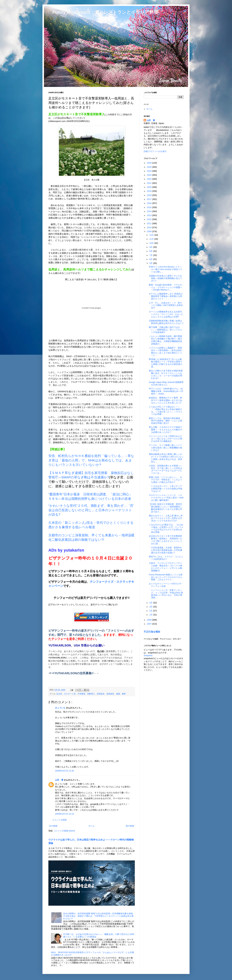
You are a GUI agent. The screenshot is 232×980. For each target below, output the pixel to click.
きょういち (60, 708)
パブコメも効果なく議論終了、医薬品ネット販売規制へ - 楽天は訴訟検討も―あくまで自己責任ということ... (165, 351)
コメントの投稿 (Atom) (64, 831)
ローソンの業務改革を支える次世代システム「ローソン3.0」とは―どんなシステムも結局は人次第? (166, 314)
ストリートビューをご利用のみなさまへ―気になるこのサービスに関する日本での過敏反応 (165, 439)
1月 (151, 615)
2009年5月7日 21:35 (65, 771)
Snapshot (148, 655)
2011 (150, 223)
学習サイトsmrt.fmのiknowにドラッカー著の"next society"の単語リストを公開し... (165, 269)
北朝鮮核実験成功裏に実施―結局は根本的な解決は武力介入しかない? (166, 322)
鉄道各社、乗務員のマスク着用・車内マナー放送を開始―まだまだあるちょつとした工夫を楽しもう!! (165, 400)
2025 (150, 167)
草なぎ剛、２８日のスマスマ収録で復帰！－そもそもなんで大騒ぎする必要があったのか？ (165, 430)
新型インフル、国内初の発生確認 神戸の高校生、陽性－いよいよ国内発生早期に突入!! (165, 421)
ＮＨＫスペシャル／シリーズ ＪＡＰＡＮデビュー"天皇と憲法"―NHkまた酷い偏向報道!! (166, 498)
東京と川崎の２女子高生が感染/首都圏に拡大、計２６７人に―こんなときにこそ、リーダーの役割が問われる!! (166, 374)
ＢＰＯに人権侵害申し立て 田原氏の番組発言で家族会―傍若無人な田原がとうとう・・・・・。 (166, 296)
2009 (150, 231)
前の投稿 (130, 826)
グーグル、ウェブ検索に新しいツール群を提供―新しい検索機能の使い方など (165, 448)
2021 (150, 183)
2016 (150, 203)
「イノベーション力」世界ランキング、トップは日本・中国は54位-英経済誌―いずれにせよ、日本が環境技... (166, 594)
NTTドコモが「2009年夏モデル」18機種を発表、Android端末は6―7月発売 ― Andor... (166, 391)
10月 (152, 243)
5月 (151, 263)
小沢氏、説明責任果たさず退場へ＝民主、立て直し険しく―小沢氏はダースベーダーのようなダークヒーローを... (165, 469)
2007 (150, 624)
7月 (151, 255)
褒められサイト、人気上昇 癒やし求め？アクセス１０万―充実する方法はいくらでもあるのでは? (166, 518)
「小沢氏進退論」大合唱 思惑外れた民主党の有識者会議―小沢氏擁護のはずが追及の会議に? (165, 550)
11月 (152, 239)
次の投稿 (53, 826)
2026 (150, 163)
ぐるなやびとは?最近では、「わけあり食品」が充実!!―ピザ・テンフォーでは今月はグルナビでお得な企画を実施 (166, 528)
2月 (151, 611)
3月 (151, 607)
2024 (150, 171)
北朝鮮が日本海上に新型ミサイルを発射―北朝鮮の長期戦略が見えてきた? (165, 278)
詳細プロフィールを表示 (155, 151)
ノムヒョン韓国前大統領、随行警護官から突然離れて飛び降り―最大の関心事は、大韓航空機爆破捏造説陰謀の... (165, 340)
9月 (151, 247)
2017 (150, 199)
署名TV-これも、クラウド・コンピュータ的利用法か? (166, 558)
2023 (150, 175)
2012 (150, 219)
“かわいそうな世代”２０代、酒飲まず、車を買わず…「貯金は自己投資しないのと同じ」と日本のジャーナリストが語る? (91, 510)
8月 (151, 251)
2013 (150, 215)
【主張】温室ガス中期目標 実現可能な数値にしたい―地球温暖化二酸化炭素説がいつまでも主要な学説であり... (165, 508)
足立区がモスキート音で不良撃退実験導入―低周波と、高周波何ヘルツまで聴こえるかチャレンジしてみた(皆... (165, 540)
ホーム (92, 826)
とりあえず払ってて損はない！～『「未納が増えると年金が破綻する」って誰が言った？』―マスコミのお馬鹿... (165, 410)
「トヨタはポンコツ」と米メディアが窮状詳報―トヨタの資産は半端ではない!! (165, 489)
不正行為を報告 (152, 632)
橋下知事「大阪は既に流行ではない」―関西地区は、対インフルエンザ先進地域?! (165, 330)
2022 (150, 179)
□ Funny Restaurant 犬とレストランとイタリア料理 (103, 12)
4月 (151, 603)
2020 (150, 187)
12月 (152, 235)
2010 (150, 227)
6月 (151, 259)
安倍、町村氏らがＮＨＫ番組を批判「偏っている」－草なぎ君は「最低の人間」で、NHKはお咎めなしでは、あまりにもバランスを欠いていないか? (91, 460)
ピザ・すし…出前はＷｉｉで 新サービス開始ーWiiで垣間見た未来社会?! (166, 305)
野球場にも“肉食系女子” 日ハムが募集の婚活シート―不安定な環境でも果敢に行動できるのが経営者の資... (165, 363)
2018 (150, 195)
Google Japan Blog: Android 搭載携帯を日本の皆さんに (166, 383)
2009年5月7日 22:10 (65, 814)
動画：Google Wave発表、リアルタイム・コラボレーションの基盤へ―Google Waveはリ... (165, 287)
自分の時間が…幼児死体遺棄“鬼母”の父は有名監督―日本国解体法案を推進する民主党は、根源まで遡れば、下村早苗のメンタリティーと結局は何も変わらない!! (98, 916)
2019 (150, 191)
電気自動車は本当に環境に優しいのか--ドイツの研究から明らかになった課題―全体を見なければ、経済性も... (166, 458)
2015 (150, 207)
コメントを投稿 (59, 820)
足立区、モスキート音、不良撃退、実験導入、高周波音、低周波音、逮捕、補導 (91, 694)
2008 (150, 620)
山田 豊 (59, 780)
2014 (150, 211)
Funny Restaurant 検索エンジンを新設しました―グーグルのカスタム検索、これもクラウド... (166, 577)
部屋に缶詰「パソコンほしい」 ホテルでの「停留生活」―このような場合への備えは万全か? (165, 480)
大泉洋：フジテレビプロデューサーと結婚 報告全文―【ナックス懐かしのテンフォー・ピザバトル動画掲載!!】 (165, 567)
